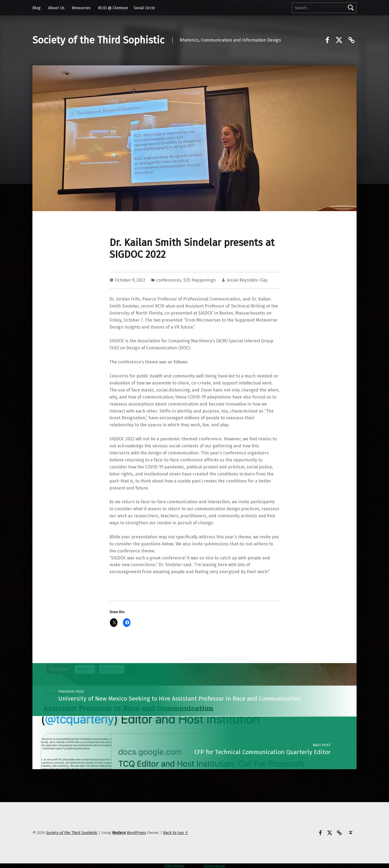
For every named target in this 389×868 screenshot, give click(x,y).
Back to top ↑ (176, 833)
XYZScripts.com (214, 866)
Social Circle (144, 8)
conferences (169, 280)
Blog (36, 8)
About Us (56, 8)
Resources (81, 8)
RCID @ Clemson (113, 8)
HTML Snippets (174, 866)
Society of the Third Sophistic (98, 40)
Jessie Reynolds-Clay (247, 280)
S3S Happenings (200, 280)
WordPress (136, 833)
